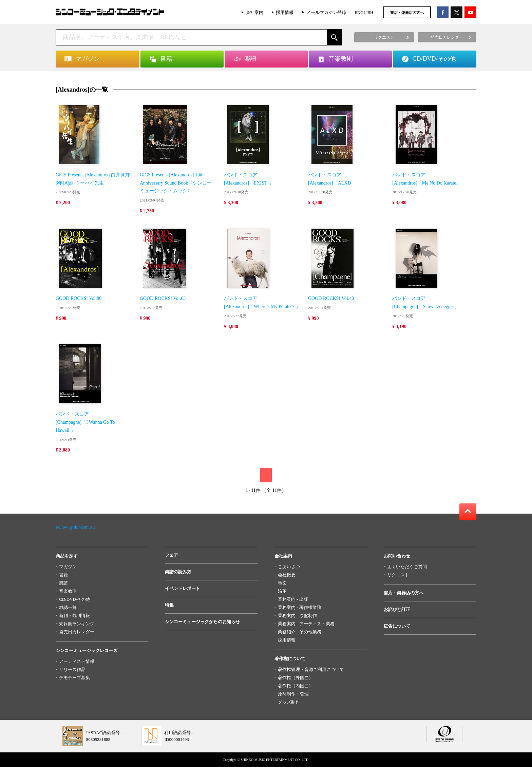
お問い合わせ (397, 556)
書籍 (63, 575)
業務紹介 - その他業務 (300, 632)
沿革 (282, 591)
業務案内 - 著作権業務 (300, 607)
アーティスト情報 (77, 661)
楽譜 (63, 583)
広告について (397, 626)
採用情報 (285, 12)
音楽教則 (68, 591)
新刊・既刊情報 (74, 616)
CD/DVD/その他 (75, 599)
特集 (169, 605)
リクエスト (398, 575)
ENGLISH (364, 12)
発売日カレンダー (77, 632)
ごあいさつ (289, 567)
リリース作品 (72, 669)
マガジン (68, 567)
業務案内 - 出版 (293, 599)
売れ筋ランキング (77, 624)
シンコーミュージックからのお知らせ (202, 622)
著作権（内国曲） (296, 686)
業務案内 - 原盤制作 (297, 616)
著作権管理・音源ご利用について (311, 669)
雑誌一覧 (68, 607)
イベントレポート (183, 588)
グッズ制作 (289, 702)
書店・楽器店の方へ (407, 13)
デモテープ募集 (74, 678)
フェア (172, 555)
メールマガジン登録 (326, 12)
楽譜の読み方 (178, 572)
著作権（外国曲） (296, 678)
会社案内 (254, 12)
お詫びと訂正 (397, 609)
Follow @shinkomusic (76, 527)
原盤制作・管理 (293, 694)
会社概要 (287, 575)
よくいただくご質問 (407, 567)
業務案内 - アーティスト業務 (306, 624)
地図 (282, 583)
